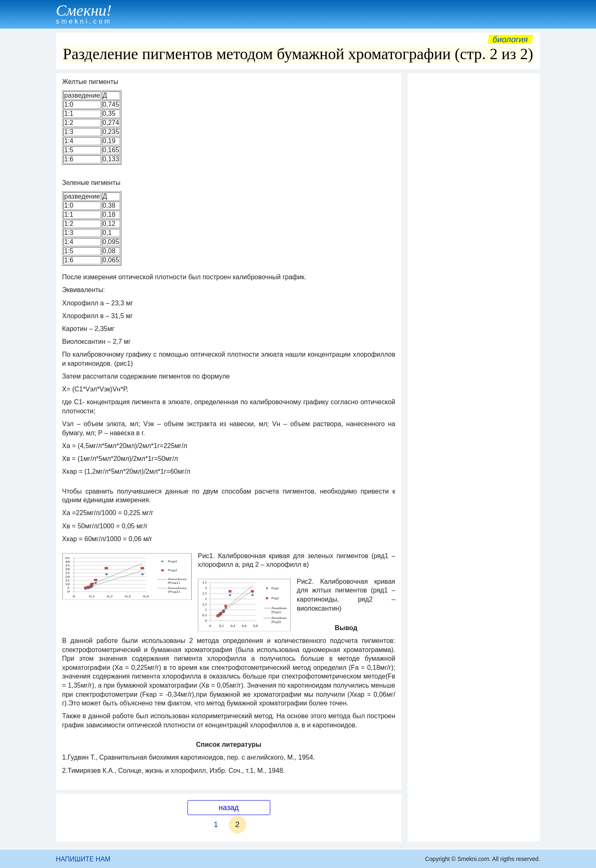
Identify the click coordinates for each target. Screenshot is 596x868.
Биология (510, 39)
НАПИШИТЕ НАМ (83, 859)
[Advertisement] (474, 201)
